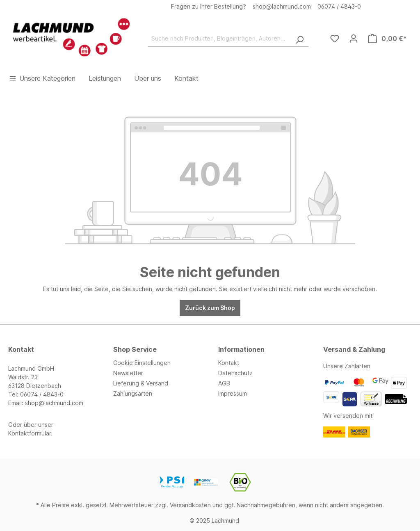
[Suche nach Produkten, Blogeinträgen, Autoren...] (219, 39)
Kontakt (229, 363)
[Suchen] (299, 39)
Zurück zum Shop (210, 308)
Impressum (233, 393)
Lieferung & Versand (141, 383)
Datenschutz (235, 373)
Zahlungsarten (133, 393)
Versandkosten (190, 505)
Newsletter (128, 373)
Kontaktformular (30, 433)
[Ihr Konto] (354, 39)
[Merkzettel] (335, 39)
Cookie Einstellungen (142, 363)
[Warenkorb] (387, 39)
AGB (224, 383)
